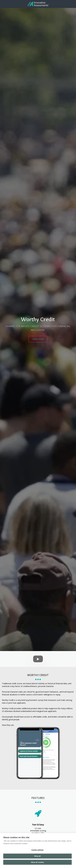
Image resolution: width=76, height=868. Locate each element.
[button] (3, 4)
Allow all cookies (37, 862)
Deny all (37, 856)
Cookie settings (37, 850)
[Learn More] (38, 339)
